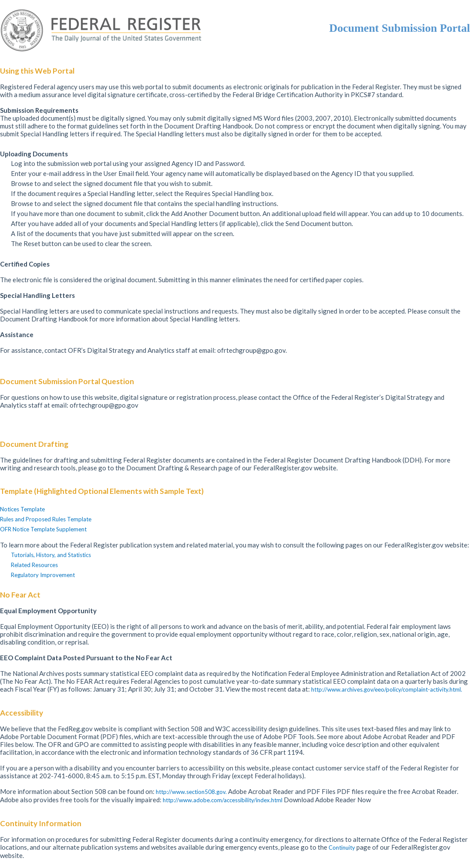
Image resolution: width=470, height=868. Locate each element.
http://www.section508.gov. (192, 792)
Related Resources (34, 565)
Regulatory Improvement (43, 575)
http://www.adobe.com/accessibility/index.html (223, 800)
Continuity (342, 848)
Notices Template (22, 509)
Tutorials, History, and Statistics (51, 555)
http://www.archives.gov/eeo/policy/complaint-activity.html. (387, 689)
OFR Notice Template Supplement (43, 529)
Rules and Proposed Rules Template (46, 519)
